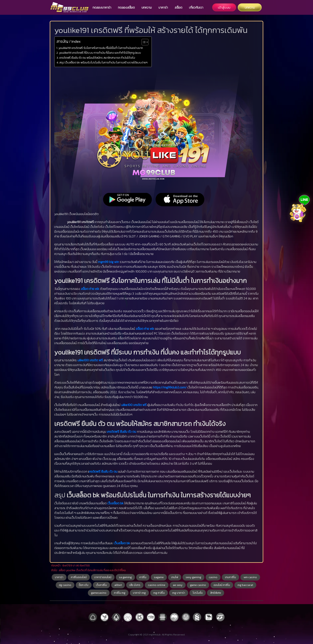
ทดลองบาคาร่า (102, 7)
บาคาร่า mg (139, 593)
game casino (198, 585)
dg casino (65, 585)
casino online (157, 585)
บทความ (147, 7)
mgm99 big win (108, 262)
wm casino (250, 577)
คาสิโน (143, 577)
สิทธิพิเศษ (216, 593)
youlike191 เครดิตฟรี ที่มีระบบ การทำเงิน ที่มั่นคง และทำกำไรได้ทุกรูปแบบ (100, 53)
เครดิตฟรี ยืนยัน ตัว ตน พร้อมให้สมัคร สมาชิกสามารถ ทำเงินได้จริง (97, 58)
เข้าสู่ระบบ (224, 7)
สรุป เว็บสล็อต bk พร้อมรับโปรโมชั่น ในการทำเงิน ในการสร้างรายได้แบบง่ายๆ (103, 62)
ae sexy (178, 585)
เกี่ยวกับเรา (196, 7)
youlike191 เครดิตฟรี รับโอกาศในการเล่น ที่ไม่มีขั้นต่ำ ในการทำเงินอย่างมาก (101, 48)
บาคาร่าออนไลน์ (103, 577)
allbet (118, 585)
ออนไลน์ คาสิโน (222, 585)
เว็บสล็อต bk (115, 503)
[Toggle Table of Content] (143, 42)
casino (213, 577)
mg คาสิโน (159, 593)
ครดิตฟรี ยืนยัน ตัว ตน (103, 471)
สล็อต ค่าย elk (90, 289)
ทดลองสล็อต (126, 7)
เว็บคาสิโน (101, 585)
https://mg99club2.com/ (170, 387)
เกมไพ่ (175, 577)
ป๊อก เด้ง (84, 585)
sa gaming (125, 577)
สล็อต (178, 7)
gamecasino (99, 593)
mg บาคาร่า (179, 593)
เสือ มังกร (135, 585)
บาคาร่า (163, 7)
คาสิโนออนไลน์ (79, 577)
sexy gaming (193, 577)
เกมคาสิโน (230, 577)
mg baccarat (245, 585)
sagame (159, 577)
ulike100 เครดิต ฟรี (90, 360)
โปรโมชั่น (198, 593)
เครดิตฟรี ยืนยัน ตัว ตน (121, 432)
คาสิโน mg (120, 593)
